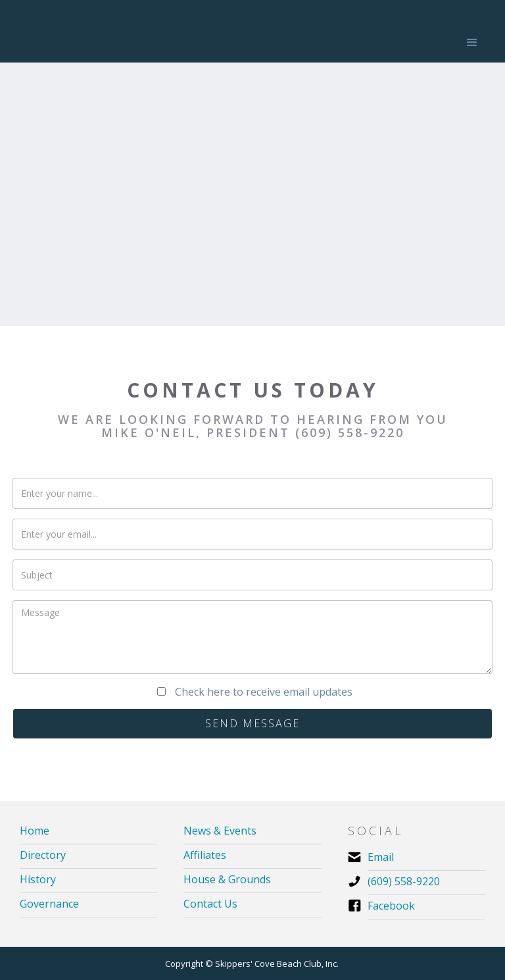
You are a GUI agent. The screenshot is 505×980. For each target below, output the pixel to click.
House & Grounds (227, 880)
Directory (43, 855)
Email (381, 857)
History (38, 880)
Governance (49, 904)
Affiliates (205, 855)
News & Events (220, 831)
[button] (472, 43)
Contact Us (210, 904)
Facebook (391, 906)
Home (35, 831)
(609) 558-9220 (404, 882)
